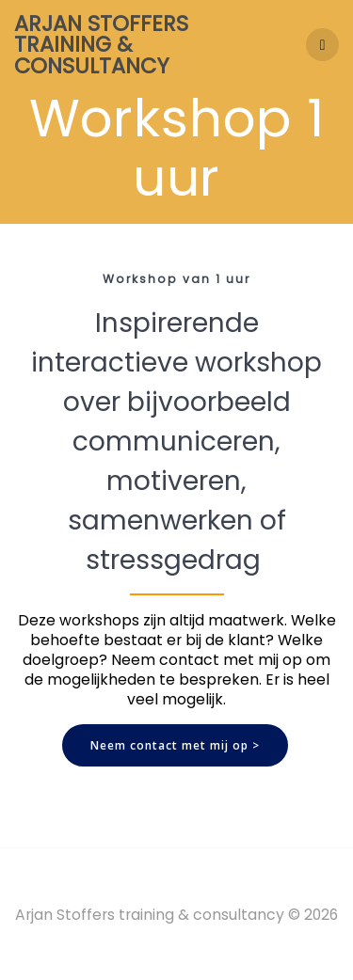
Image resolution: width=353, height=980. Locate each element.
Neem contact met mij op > (175, 745)
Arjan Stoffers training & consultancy (101, 45)
